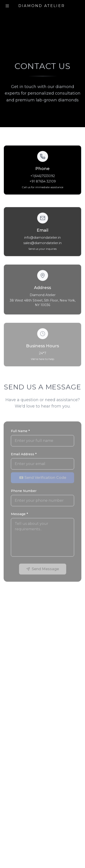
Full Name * (20, 432)
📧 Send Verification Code (43, 478)
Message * (19, 515)
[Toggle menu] (7, 6)
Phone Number (24, 491)
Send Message (43, 570)
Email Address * (24, 455)
